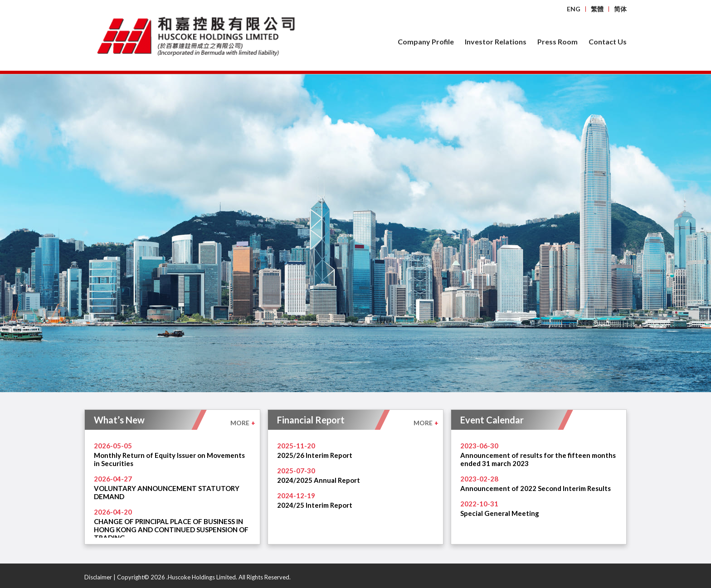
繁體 (597, 9)
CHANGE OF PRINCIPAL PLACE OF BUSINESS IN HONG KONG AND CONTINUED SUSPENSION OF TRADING (171, 530)
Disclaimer (98, 577)
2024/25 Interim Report (315, 505)
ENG (574, 9)
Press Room (558, 41)
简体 (620, 9)
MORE (243, 423)
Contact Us (608, 41)
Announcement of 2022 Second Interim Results (536, 488)
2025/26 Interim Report (315, 455)
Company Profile (426, 41)
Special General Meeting (500, 513)
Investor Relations (496, 41)
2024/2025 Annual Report (319, 480)
